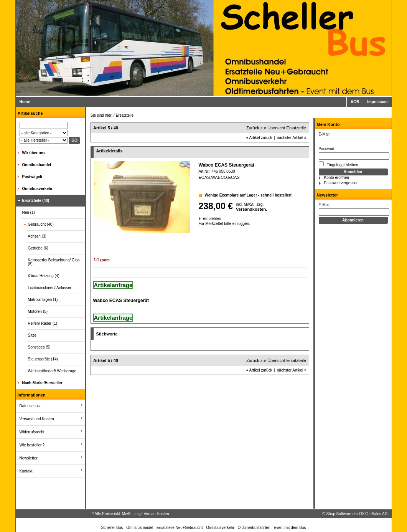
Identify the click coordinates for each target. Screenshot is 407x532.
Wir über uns (34, 153)
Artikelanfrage (113, 285)
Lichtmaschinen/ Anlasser (50, 288)
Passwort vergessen (341, 183)
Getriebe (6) (38, 248)
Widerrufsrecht (32, 432)
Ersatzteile (125, 115)
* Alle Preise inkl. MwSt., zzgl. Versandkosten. (131, 514)
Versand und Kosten (37, 419)
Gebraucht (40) (41, 224)
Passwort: (327, 149)
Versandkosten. (251, 209)
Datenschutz (30, 406)
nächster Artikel (292, 138)
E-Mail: (325, 134)
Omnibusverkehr (37, 189)
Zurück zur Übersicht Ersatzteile (276, 128)
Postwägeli (32, 177)
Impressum (377, 102)
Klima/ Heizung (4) (44, 276)
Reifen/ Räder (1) (43, 323)
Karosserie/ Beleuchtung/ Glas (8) (54, 262)
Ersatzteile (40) (36, 201)
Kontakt (26, 471)
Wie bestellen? (32, 445)
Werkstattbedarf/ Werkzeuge (52, 371)
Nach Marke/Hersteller (42, 383)
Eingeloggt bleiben (339, 164)
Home (25, 102)
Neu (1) (29, 212)
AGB (355, 102)
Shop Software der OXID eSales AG (357, 514)
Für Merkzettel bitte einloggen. (199, 224)
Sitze (32, 335)
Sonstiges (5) (39, 347)
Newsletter (29, 458)
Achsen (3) (37, 236)
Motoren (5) (38, 311)
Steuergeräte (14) (43, 359)
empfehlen (204, 219)
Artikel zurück (259, 138)
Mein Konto (328, 124)
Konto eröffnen (337, 178)
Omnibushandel (37, 165)
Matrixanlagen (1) (43, 300)
